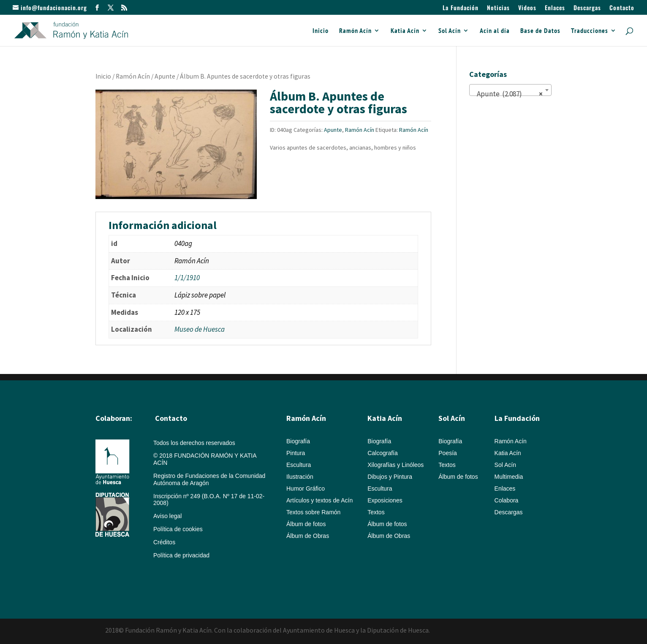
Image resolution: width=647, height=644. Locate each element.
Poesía (448, 453)
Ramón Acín (355, 31)
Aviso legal (167, 516)
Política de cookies (178, 529)
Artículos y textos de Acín (319, 500)
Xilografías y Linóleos (396, 465)
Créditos (164, 542)
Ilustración (300, 477)
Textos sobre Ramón (313, 512)
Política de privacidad (181, 555)
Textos (376, 512)
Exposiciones (385, 500)
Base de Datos (540, 31)
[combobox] (510, 90)
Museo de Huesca (200, 329)
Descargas (587, 8)
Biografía (298, 441)
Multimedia (509, 477)
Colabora (507, 500)
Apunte (165, 76)
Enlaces (555, 8)
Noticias (498, 8)
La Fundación (461, 8)
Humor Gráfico (306, 488)
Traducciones (590, 31)
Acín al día (495, 31)
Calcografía (383, 453)
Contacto (622, 8)
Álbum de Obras (308, 536)
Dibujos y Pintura (390, 477)
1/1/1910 (187, 278)
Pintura (296, 453)
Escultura (299, 465)
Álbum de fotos (306, 524)
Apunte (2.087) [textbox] (508, 94)
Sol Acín (450, 31)
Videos (527, 8)
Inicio (321, 31)
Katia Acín (405, 31)
